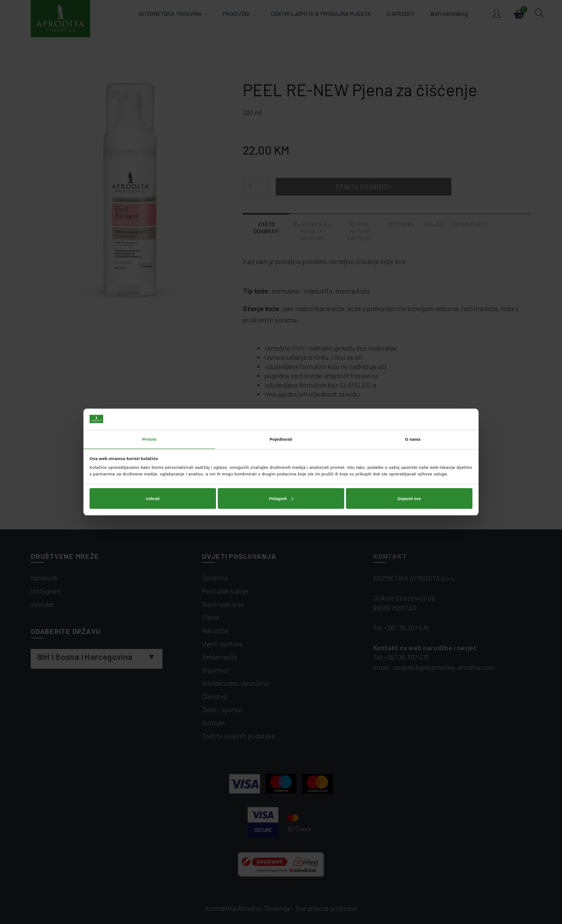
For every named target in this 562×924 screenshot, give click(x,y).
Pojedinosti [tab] (281, 439)
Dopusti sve (409, 499)
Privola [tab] (149, 439)
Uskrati (153, 499)
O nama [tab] (413, 439)
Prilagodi (281, 499)
